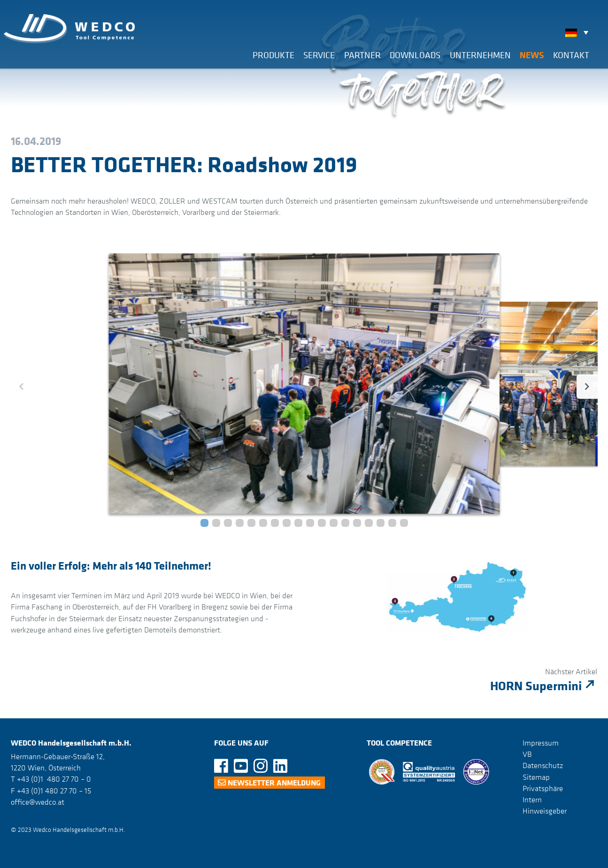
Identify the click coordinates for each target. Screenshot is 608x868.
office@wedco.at (38, 802)
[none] (579, 32)
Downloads (415, 55)
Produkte (273, 55)
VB (527, 754)
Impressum (541, 743)
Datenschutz (543, 765)
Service (319, 55)
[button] (204, 523)
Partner (362, 55)
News (532, 55)
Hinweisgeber (545, 811)
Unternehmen (480, 55)
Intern (532, 799)
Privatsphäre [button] (543, 788)
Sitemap (536, 777)
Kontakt (571, 55)
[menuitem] (579, 32)
